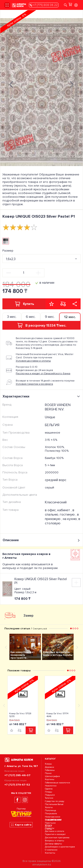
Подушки (50, 795)
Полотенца (50, 810)
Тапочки (49, 798)
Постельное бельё (54, 804)
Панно (48, 773)
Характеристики (42, 396)
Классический (56, 502)
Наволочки (51, 786)
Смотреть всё (40, 629)
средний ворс (56, 480)
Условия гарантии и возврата (34, 384)
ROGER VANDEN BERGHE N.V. (58, 407)
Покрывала (51, 814)
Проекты (50, 828)
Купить (24, 304)
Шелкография (52, 776)
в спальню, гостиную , (61, 512)
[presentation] (11, 84)
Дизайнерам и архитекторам (60, 847)
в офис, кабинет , (59, 510)
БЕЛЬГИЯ (52, 425)
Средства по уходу (55, 801)
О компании (51, 850)
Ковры (48, 764)
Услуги (49, 825)
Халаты (49, 807)
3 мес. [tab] (12, 317)
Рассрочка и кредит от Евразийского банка (43, 374)
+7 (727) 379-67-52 (17, 785)
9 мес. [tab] (50, 317)
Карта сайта (21, 825)
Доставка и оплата (55, 831)
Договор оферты (53, 844)
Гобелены (50, 770)
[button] (71, 628)
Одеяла (49, 789)
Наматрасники (53, 817)
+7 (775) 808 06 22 (44, 5)
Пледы (49, 792)
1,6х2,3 (11, 259)
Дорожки (49, 767)
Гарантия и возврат (55, 834)
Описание (41, 540)
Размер (8, 251)
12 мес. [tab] (70, 317)
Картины (50, 780)
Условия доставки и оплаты (33, 361)
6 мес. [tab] (31, 317)
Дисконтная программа (57, 837)
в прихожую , (62, 517)
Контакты (50, 853)
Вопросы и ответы (55, 841)
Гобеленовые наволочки (57, 783)
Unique (50, 417)
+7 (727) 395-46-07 (17, 775)
